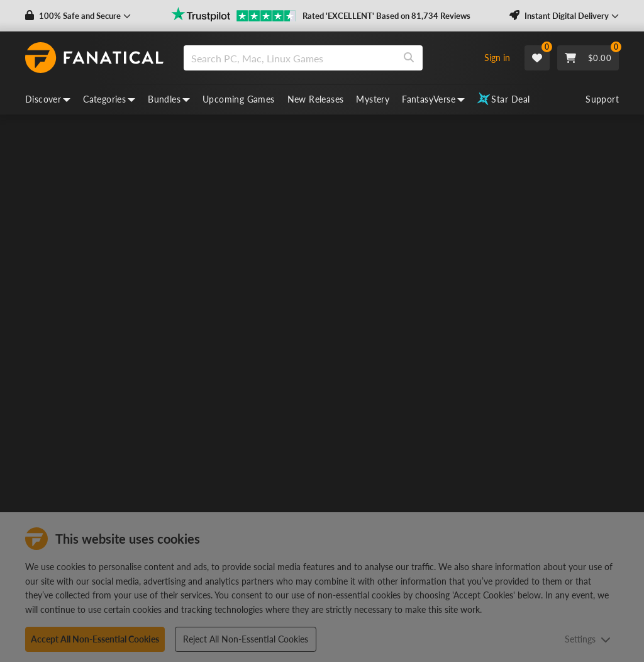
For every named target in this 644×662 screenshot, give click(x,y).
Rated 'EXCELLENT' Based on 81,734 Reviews (386, 16)
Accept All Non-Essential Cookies (95, 639)
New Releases (316, 99)
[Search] (409, 58)
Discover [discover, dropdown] (48, 99)
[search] (290, 58)
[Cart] (588, 58)
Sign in (497, 58)
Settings (588, 639)
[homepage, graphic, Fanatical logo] (94, 58)
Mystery (373, 99)
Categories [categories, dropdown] (109, 99)
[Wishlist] (537, 58)
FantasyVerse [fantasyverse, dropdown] (433, 99)
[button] (78, 16)
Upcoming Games (239, 99)
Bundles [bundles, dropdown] (169, 99)
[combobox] (327, 58)
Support (602, 99)
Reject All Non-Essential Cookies (246, 639)
